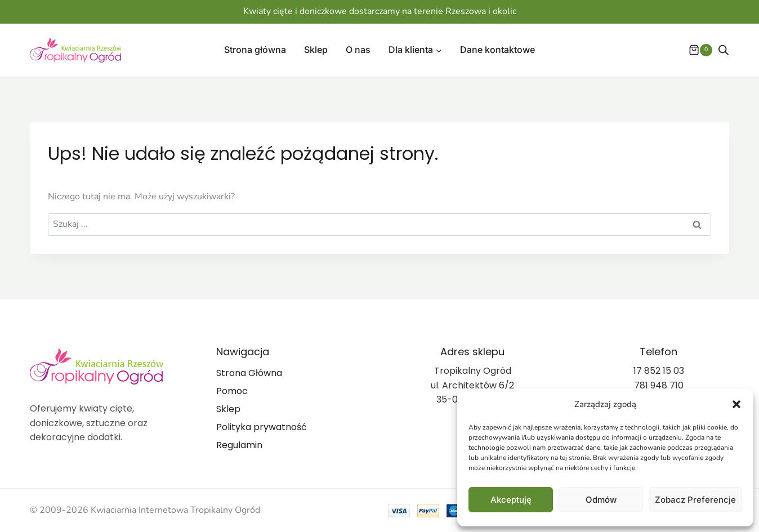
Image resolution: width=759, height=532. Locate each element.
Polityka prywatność (262, 427)
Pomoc (232, 391)
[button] (736, 404)
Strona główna (255, 50)
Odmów (601, 500)
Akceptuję (511, 500)
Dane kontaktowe (497, 50)
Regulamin (239, 445)
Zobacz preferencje (695, 500)
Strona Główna (249, 373)
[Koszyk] (695, 50)
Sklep (316, 50)
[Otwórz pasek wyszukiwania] (724, 50)
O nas (358, 50)
